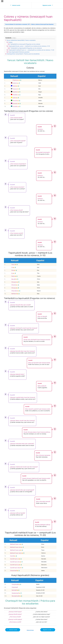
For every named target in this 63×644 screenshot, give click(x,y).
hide (14, 38)
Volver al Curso (30, 630)
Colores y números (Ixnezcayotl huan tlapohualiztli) (43, 24)
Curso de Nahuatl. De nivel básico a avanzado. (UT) (18, 24)
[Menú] (2, 1)
